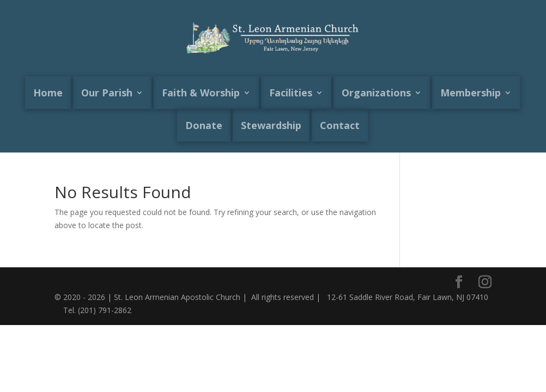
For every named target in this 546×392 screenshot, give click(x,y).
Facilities (291, 93)
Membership (471, 93)
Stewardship (271, 125)
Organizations (376, 93)
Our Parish (107, 93)
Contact (340, 125)
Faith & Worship (201, 93)
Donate (204, 125)
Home (48, 93)
